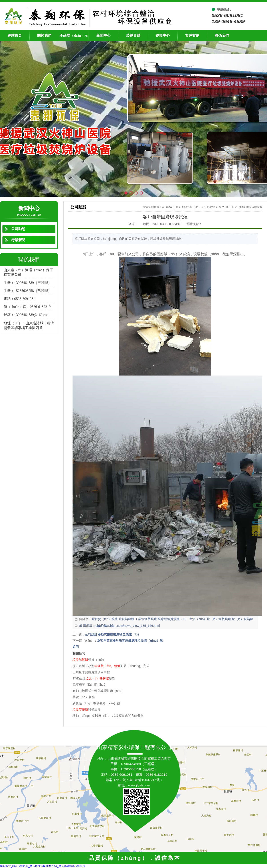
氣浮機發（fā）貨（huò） (90, 685)
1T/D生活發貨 (94, 678)
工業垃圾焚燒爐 (146, 619)
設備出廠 (87, 709)
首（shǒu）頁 (170, 207)
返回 (76, 647)
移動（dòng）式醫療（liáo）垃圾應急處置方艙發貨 (108, 716)
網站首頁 (15, 35)
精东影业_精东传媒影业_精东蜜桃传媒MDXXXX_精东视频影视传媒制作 (43, 866)
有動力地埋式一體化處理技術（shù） (98, 691)
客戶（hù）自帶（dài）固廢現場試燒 (240, 207)
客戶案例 (192, 35)
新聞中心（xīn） (191, 207)
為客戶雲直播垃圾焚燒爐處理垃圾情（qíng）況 (130, 641)
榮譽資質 (133, 35)
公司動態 (209, 207)
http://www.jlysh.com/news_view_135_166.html (127, 626)
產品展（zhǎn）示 (74, 35)
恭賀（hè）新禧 (84, 697)
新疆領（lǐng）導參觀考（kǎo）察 (96, 703)
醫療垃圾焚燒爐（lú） (173, 619)
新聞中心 (103, 35)
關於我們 (44, 35)
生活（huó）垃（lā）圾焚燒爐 (210, 619)
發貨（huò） (89, 660)
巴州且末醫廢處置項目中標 (91, 672)
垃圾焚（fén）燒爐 (105, 619)
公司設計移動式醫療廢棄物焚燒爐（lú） (113, 634)
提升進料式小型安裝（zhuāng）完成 (111, 666)
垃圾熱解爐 (126, 619)
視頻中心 (163, 35)
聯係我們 (222, 35)
